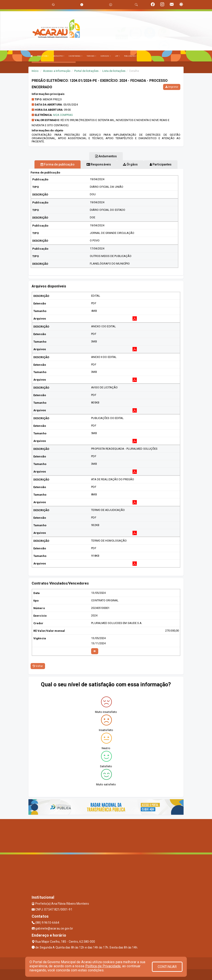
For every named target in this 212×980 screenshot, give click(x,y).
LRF (118, 56)
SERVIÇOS (106, 56)
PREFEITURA (43, 56)
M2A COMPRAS (63, 115)
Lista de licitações (114, 71)
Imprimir (172, 87)
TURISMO (91, 56)
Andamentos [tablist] (106, 156)
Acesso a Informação (57, 71)
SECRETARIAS (75, 56)
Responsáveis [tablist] (99, 164)
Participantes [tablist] (161, 164)
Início (35, 71)
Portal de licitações (86, 71)
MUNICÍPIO (59, 56)
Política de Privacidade (103, 966)
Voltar (38, 666)
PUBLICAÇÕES (131, 56)
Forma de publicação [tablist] (58, 164)
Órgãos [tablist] (130, 164)
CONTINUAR (167, 967)
